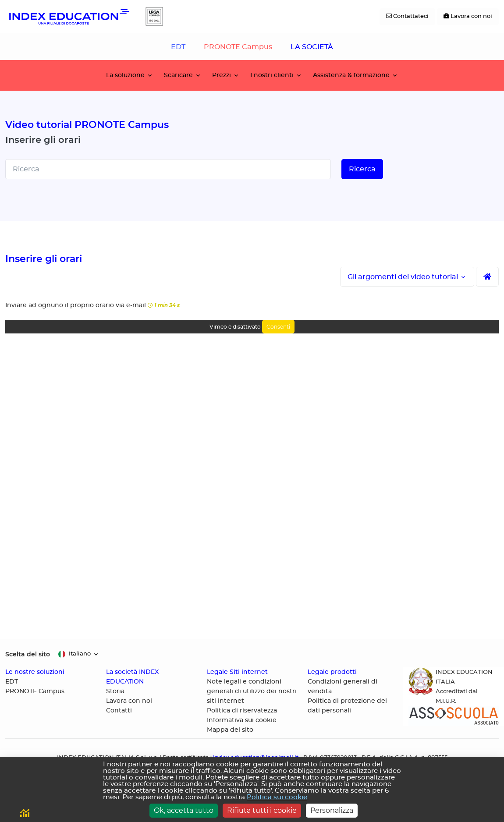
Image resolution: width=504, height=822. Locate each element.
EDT (178, 47)
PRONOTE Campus (238, 47)
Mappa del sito (230, 730)
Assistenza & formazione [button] (351, 75)
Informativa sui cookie (242, 720)
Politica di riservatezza (242, 711)
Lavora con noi (129, 701)
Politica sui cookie (277, 797)
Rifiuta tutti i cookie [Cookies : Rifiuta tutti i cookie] (262, 810)
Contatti (119, 711)
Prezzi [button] (222, 75)
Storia (115, 691)
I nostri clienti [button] (272, 75)
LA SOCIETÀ (312, 47)
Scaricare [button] (178, 75)
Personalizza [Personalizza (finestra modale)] (332, 810)
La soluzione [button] (125, 75)
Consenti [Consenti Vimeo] (278, 327)
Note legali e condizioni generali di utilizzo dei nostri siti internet (252, 691)
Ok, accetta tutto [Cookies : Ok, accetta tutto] (184, 810)
